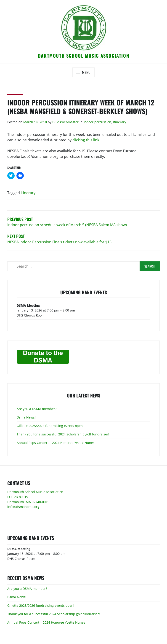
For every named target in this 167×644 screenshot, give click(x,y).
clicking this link (86, 140)
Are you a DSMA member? (37, 409)
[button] (84, 28)
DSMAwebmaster (65, 122)
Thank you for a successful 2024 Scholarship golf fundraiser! (63, 434)
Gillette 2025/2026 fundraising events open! (50, 426)
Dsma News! (26, 417)
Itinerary (120, 122)
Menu (86, 72)
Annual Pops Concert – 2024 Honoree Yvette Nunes (56, 443)
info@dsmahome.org (23, 507)
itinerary (28, 193)
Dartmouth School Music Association (83, 56)
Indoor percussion (97, 122)
